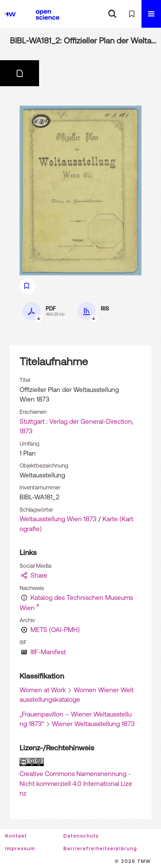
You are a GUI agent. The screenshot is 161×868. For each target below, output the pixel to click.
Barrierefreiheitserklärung (100, 849)
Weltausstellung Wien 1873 (58, 519)
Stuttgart (32, 421)
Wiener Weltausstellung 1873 (93, 724)
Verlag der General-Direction (91, 421)
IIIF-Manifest (48, 652)
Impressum (20, 849)
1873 (26, 431)
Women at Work (43, 690)
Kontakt (16, 836)
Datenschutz (81, 836)
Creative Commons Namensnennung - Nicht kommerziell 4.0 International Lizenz (76, 783)
